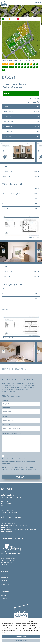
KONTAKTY (4, 599)
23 (34, 67)
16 (13, 67)
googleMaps (9, 531)
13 (4, 67)
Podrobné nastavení (21, 641)
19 (22, 67)
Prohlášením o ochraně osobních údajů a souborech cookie (19, 470)
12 (37, 64)
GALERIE (4, 595)
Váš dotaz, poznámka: (12, 434)
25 (4, 70)
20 (25, 67)
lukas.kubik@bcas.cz (11, 512)
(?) (10, 463)
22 (31, 67)
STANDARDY (5, 588)
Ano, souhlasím (21, 636)
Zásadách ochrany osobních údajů (30, 624)
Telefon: (6, 425)
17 (16, 67)
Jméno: (6, 400)
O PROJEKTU (5, 577)
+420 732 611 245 (9, 510)
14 (7, 67)
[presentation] (3, 151)
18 (19, 67)
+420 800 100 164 (7, 390)
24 (37, 67)
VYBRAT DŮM (5, 584)
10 (31, 64)
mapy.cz (8, 527)
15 (10, 67)
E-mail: (6, 417)
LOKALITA (4, 581)
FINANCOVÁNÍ (5, 592)
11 (34, 64)
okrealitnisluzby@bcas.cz (10, 392)
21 (28, 67)
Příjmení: (6, 408)
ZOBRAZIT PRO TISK (34, 237)
